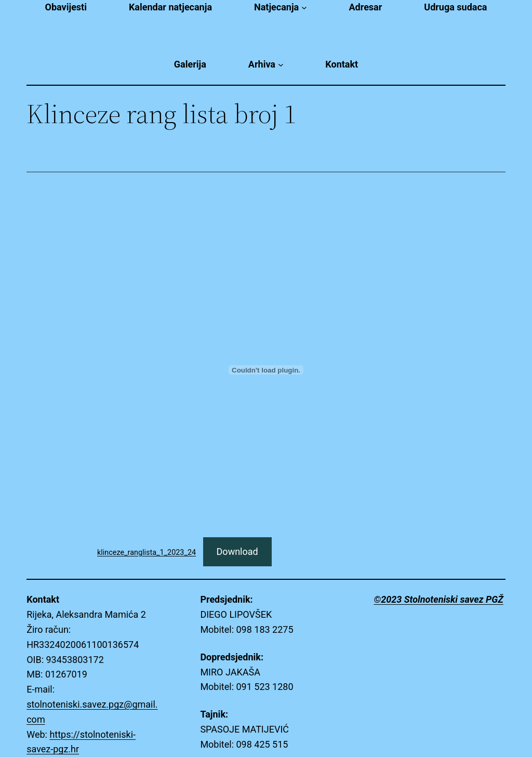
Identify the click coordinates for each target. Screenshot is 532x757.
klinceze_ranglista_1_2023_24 (147, 553)
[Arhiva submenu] (281, 65)
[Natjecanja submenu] (304, 8)
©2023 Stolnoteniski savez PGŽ (439, 599)
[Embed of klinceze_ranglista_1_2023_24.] (266, 370)
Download (237, 552)
